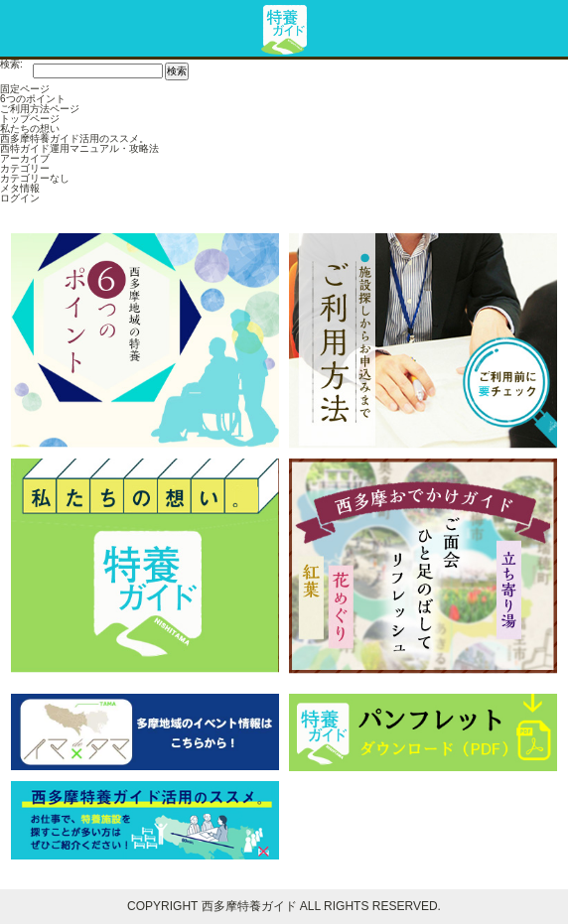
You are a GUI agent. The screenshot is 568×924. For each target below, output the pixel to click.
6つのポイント (33, 99)
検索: (11, 65)
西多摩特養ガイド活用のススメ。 (74, 138)
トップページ (30, 119)
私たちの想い (30, 129)
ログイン (20, 198)
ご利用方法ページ (40, 109)
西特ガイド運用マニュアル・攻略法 (79, 148)
